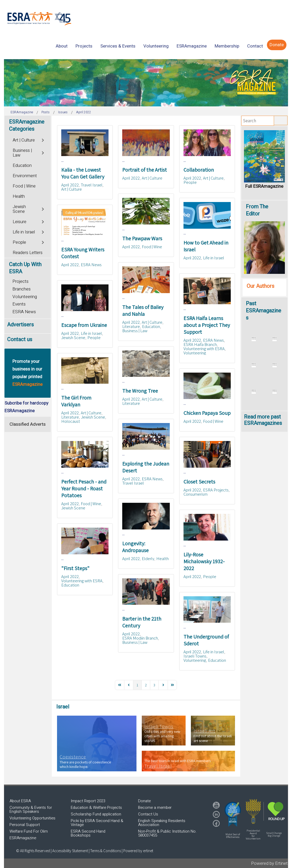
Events (19, 304)
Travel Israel (92, 185)
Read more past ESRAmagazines (263, 420)
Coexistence (73, 757)
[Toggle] (43, 140)
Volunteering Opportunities (32, 818)
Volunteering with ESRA (204, 349)
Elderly (148, 559)
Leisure (20, 222)
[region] (146, 83)
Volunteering (195, 353)
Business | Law (135, 331)
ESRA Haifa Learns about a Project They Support (207, 325)
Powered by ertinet (138, 851)
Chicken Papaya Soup (207, 413)
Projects (20, 281)
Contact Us (148, 814)
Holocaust (71, 421)
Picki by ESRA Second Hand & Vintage (97, 823)
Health (163, 559)
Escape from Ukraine (84, 325)
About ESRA (20, 801)
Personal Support (25, 825)
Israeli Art (204, 731)
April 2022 (70, 185)
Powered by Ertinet (269, 863)
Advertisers (20, 325)
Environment (25, 176)
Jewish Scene (73, 337)
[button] (233, 814)
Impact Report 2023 (88, 801)
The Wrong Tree (140, 391)
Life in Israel (214, 258)
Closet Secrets (199, 482)
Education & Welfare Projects (96, 808)
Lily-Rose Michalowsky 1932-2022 (204, 561)
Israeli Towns (195, 656)
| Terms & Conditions (105, 851)
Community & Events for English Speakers (31, 810)
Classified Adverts (28, 424)
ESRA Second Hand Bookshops (88, 833)
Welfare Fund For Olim (29, 831)
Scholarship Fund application (96, 814)
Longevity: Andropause (135, 547)
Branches (22, 289)
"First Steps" (75, 568)
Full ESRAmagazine (264, 186)
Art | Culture (72, 189)
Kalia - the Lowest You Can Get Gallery (83, 173)
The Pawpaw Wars (142, 238)
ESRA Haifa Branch (200, 344)
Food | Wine (152, 247)
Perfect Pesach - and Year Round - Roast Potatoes (84, 489)
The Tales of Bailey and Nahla (143, 311)
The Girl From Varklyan (76, 401)
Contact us (20, 339)
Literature (131, 326)
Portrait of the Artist (145, 170)
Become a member (155, 808)
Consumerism (196, 494)
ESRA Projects (216, 490)
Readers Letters (28, 253)
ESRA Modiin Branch (140, 638)
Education (151, 326)
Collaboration (199, 170)
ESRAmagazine (23, 838)
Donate (144, 801)
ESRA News (91, 265)
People (190, 182)
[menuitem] (62, 46)
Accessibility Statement (70, 851)
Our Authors (260, 286)
